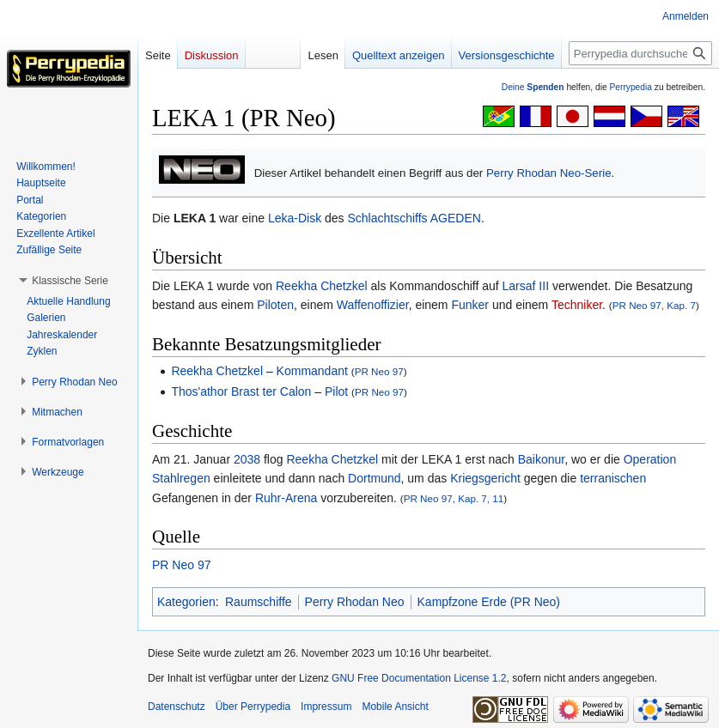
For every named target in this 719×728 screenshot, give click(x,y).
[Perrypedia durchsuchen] (640, 53)
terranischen (613, 478)
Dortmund (374, 478)
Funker (470, 305)
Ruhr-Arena (286, 498)
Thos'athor (199, 391)
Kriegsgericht (485, 478)
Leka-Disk (295, 218)
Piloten (275, 305)
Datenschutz (177, 707)
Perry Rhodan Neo (355, 602)
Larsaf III (526, 286)
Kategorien (186, 602)
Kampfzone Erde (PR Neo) (489, 602)
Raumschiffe (259, 602)
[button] (70, 281)
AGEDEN (456, 218)
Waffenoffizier (373, 305)
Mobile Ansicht (395, 707)
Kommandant (312, 371)
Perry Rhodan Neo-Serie (549, 173)
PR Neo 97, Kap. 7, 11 (454, 498)
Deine (533, 87)
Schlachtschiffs (388, 218)
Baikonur (541, 459)
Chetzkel (344, 286)
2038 (247, 459)
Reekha (296, 286)
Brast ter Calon (271, 391)
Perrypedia (631, 87)
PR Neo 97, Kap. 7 (654, 305)
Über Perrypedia (253, 707)
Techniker (577, 305)
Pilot (336, 391)
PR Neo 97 (379, 371)
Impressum (326, 707)
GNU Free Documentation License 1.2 (419, 678)
